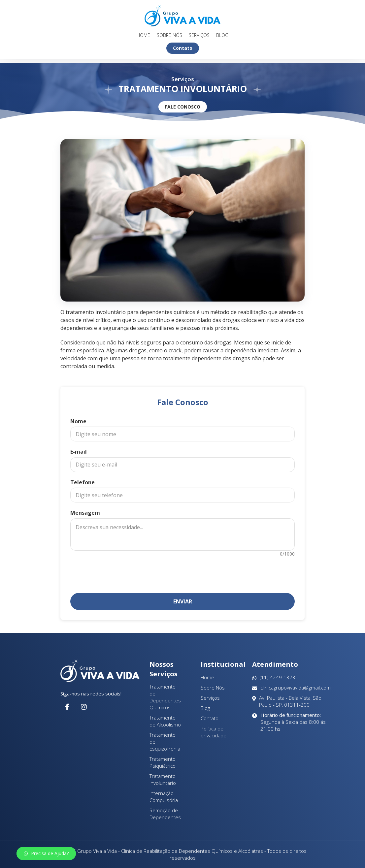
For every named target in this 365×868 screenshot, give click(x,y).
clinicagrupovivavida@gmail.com (291, 688)
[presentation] (182, 572)
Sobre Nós (169, 35)
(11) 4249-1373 (274, 677)
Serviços (199, 35)
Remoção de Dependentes (165, 814)
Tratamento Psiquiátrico (163, 762)
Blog (222, 35)
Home (143, 35)
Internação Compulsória (164, 797)
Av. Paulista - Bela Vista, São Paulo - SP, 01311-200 (287, 701)
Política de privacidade (214, 732)
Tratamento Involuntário (163, 779)
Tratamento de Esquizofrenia (165, 742)
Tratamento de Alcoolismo (165, 721)
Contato (183, 48)
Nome (78, 421)
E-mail (79, 452)
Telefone (83, 482)
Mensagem (85, 513)
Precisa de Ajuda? (46, 853)
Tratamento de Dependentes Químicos (165, 697)
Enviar (183, 601)
